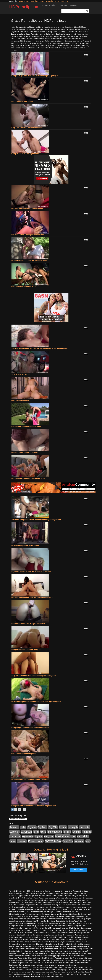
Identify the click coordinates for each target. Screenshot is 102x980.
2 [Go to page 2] (16, 810)
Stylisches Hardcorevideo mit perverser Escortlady (31, 572)
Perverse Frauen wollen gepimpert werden (28, 235)
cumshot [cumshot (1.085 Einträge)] (14, 832)
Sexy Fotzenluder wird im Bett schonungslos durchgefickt (34, 676)
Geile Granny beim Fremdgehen (24, 754)
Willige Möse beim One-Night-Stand (25, 154)
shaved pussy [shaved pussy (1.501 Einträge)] (53, 841)
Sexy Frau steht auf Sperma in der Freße (27, 128)
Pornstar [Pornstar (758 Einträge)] (22, 841)
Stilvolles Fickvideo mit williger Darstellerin (28, 624)
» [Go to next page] (25, 810)
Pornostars (63, 5)
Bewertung (74, 5)
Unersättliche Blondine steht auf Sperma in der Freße (32, 598)
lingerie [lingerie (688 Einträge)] (39, 836)
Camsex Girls (24, 1)
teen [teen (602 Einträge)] (88, 841)
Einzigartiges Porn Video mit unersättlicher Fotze (30, 728)
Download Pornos (38, 1)
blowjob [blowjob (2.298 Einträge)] (73, 827)
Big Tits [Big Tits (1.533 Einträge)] (53, 827)
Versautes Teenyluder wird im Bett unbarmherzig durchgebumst (36, 520)
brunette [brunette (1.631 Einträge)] (85, 827)
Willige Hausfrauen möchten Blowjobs (26, 650)
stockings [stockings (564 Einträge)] (79, 841)
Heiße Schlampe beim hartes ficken (25, 546)
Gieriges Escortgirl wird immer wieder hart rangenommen (34, 806)
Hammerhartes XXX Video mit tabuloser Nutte (29, 261)
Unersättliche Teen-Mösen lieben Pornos (27, 209)
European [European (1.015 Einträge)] (26, 832)
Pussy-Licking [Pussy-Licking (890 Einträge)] (36, 841)
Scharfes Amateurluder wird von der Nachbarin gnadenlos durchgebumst (40, 348)
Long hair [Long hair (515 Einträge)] (49, 836)
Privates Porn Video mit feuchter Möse (26, 427)
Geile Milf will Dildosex (20, 401)
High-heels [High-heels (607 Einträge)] (28, 836)
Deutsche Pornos (53, 1)
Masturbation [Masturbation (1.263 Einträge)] (63, 836)
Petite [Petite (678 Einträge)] (13, 841)
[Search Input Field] (73, 11)
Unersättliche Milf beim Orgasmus (25, 453)
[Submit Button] (87, 11)
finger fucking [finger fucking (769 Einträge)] (55, 832)
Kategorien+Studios (48, 5)
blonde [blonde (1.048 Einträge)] (63, 827)
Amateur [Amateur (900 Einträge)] (14, 827)
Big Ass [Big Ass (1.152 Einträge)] (32, 827)
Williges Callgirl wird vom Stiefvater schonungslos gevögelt (35, 76)
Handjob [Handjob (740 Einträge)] (87, 832)
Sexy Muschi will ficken (21, 374)
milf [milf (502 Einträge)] (74, 836)
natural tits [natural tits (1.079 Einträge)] (83, 836)
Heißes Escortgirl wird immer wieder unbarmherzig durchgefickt (36, 702)
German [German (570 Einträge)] (77, 832)
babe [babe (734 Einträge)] (23, 827)
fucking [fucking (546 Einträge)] (67, 832)
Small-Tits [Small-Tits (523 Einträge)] (68, 841)
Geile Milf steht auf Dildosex (22, 102)
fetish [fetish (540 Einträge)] (43, 832)
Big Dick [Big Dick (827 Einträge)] (42, 827)
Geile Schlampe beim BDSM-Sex (24, 287)
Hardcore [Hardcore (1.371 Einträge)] (15, 836)
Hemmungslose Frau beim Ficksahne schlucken (30, 780)
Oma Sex (64, 1)
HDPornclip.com (24, 7)
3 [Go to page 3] (19, 810)
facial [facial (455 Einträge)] (36, 832)
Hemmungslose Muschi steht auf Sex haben (28, 479)
